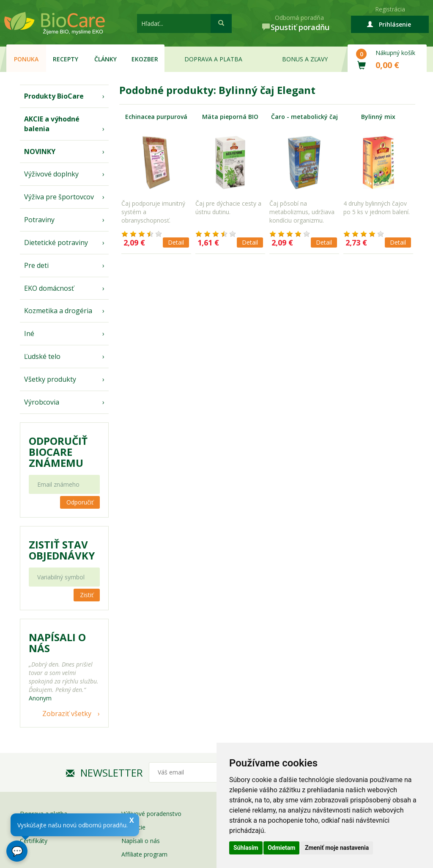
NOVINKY (40, 152)
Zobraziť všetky (67, 714)
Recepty (66, 59)
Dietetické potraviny (56, 242)
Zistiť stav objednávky (62, 550)
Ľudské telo (42, 356)
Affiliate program (144, 854)
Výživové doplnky (51, 174)
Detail (176, 242)
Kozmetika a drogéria (58, 311)
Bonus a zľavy (305, 59)
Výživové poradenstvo (151, 814)
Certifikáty (34, 841)
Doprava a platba (213, 59)
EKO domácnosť (49, 288)
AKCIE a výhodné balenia (52, 124)
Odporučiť (80, 502)
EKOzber (145, 59)
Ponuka (26, 59)
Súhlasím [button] (246, 848)
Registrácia (390, 9)
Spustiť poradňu (300, 27)
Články (106, 59)
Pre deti (36, 265)
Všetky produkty (50, 379)
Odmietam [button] (281, 848)
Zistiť (87, 595)
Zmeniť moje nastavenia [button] (337, 848)
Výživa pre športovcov (59, 197)
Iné (29, 333)
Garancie (133, 827)
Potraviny (39, 220)
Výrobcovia (42, 402)
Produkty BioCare (54, 96)
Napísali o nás (141, 841)
